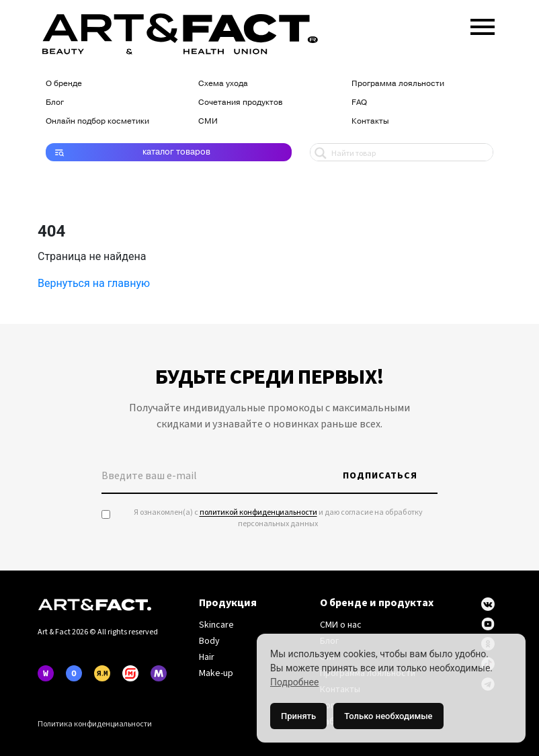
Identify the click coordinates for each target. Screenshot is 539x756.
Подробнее (294, 682)
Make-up (216, 673)
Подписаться (380, 476)
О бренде (64, 83)
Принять (298, 716)
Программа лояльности (398, 83)
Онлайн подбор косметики (97, 121)
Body (209, 641)
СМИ (208, 121)
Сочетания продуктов (240, 102)
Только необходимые (388, 716)
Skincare (216, 625)
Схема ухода (223, 83)
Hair (207, 657)
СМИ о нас (341, 625)
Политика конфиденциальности (95, 724)
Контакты (370, 121)
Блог (55, 102)
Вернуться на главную (94, 283)
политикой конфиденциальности (258, 512)
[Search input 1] (409, 152)
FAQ (359, 102)
